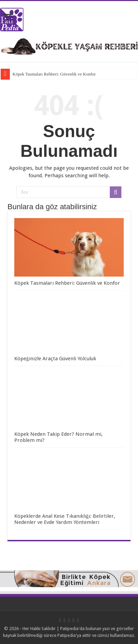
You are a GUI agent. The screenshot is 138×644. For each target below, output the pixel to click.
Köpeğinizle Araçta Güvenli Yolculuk (55, 359)
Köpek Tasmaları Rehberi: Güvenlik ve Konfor (54, 74)
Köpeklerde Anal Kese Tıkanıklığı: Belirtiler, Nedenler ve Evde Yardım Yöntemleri (65, 519)
